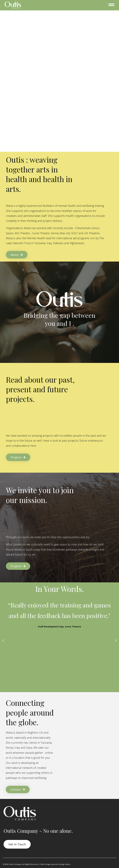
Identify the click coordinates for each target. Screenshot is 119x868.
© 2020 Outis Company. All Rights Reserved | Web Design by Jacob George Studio (37, 864)
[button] (3, 641)
